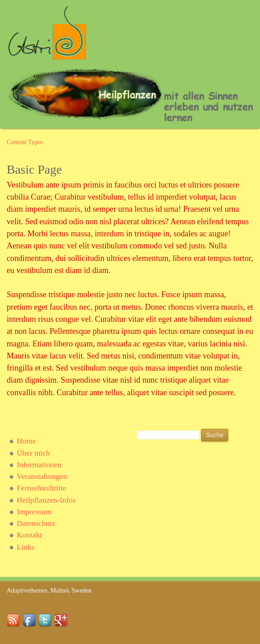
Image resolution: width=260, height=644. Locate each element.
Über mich (33, 453)
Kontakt (29, 535)
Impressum (34, 512)
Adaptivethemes (27, 591)
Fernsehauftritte (41, 488)
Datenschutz (36, 523)
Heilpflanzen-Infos (46, 500)
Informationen (39, 465)
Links (25, 547)
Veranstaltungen (42, 476)
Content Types (25, 142)
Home (26, 441)
